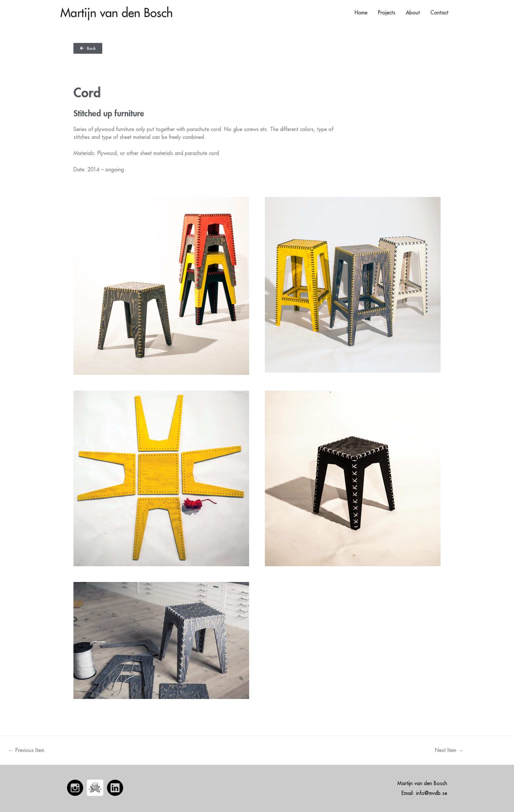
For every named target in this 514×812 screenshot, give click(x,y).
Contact (439, 12)
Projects (387, 12)
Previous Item (26, 750)
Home (361, 12)
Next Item (449, 750)
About (413, 12)
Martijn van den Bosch (117, 12)
